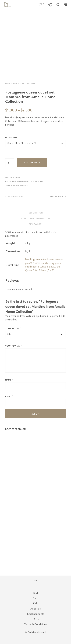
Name (9, 380)
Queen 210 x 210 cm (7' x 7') (40, 270)
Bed (42, 182)
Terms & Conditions (35, 624)
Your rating (13, 328)
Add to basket (32, 163)
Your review (13, 346)
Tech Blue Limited (37, 633)
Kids (35, 604)
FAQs (36, 619)
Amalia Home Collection (24, 84)
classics (24, 185)
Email (9, 396)
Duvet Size (11, 137)
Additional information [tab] (35, 219)
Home (8, 84)
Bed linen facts (36, 614)
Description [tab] (36, 213)
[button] (41, 4)
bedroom (15, 185)
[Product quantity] (10, 163)
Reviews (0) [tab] (35, 224)
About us (35, 609)
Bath (35, 598)
